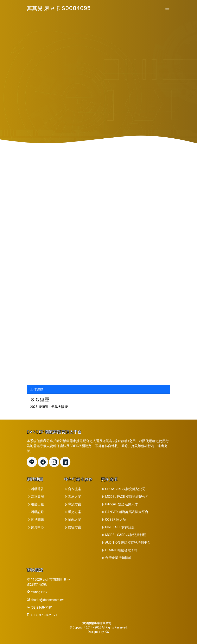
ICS (107, 632)
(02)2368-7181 (42, 607)
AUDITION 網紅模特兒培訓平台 (128, 543)
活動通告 (37, 489)
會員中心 (37, 527)
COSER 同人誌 (116, 520)
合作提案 (75, 489)
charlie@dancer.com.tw (47, 600)
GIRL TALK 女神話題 (120, 527)
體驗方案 (75, 527)
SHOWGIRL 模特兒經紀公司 (125, 489)
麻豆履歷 (37, 497)
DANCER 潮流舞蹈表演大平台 (127, 512)
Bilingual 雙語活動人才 (122, 504)
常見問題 (37, 520)
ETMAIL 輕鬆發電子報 (121, 550)
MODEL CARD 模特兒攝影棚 (126, 535)
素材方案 (75, 497)
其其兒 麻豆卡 (59, 8)
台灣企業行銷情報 (118, 558)
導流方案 (75, 504)
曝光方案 (75, 512)
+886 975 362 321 (44, 615)
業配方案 (75, 520)
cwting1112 (39, 592)
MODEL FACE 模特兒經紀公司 (127, 497)
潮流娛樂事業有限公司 (97, 623)
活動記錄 (37, 512)
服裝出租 (37, 504)
